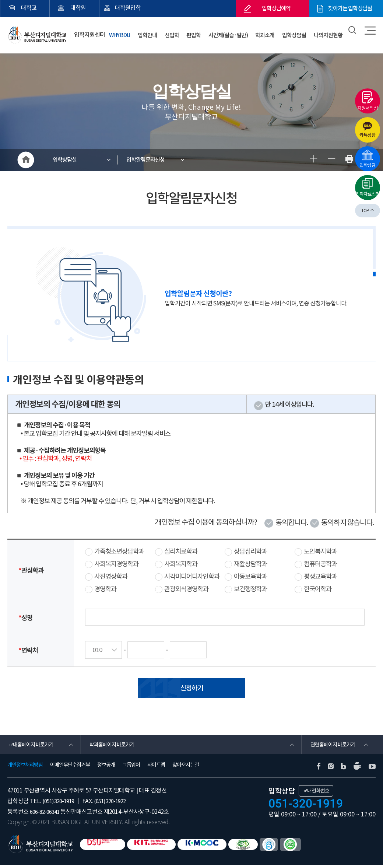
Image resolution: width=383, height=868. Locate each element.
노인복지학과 (320, 552)
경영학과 (105, 589)
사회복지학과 (181, 564)
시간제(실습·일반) (241, 33)
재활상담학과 (250, 564)
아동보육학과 (250, 577)
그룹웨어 (131, 768)
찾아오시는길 (186, 768)
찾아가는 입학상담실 (350, 8)
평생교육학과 (320, 577)
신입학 (192, 33)
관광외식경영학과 (186, 589)
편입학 (210, 33)
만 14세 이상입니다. (290, 404)
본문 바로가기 (0, 0)
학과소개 (274, 33)
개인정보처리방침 (25, 768)
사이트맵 (156, 768)
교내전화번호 (316, 794)
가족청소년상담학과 (119, 552)
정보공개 (106, 768)
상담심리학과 (250, 552)
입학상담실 (300, 33)
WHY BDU (146, 33)
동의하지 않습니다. (347, 522)
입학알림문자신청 (150, 160)
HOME (26, 160)
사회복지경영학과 (116, 564)
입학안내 (172, 33)
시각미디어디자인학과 (192, 577)
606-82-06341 (46, 815)
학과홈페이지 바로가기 (115, 746)
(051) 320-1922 (116, 804)
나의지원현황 (330, 33)
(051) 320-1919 (60, 804)
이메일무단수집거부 (70, 768)
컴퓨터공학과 (320, 564)
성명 (25, 617)
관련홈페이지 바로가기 (336, 746)
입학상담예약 (276, 8)
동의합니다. (292, 522)
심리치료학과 (181, 552)
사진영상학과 (111, 577)
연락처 (28, 650)
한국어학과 (318, 589)
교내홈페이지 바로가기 (34, 746)
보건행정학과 (250, 589)
